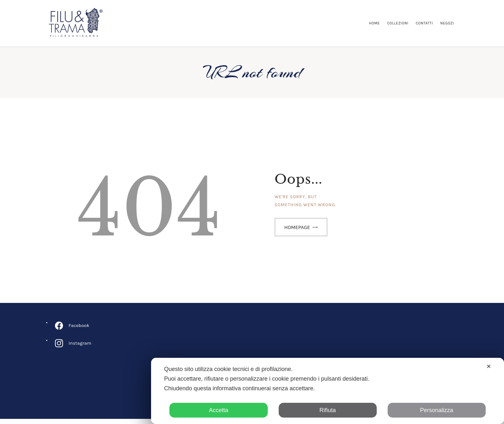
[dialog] (328, 391)
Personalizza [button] (437, 410)
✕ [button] (489, 367)
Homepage (297, 232)
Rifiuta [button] (328, 410)
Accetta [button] (219, 410)
